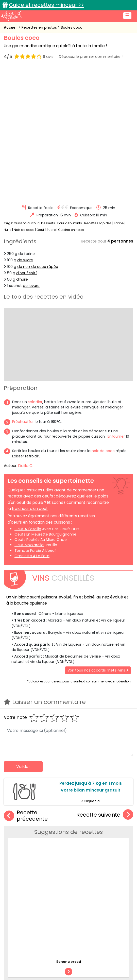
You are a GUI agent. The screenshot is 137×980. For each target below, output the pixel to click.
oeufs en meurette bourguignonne (45, 402)
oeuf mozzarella (29, 413)
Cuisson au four (26, 91)
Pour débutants (70, 91)
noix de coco (103, 319)
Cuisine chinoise (71, 98)
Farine (119, 91)
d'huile (22, 147)
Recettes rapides (98, 91)
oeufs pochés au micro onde (41, 408)
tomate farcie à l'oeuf (35, 419)
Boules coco (72, 27)
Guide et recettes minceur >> (46, 5)
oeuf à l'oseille (28, 397)
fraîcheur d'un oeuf (30, 377)
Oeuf (40, 98)
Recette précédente (26, 684)
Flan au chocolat (85, 816)
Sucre (51, 98)
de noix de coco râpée (38, 135)
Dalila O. (26, 334)
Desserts (48, 91)
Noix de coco (24, 98)
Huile (8, 98)
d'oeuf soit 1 (27, 141)
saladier (35, 270)
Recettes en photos (40, 27)
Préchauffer (23, 290)
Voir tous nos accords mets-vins (98, 538)
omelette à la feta (32, 424)
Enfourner (116, 304)
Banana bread (83, 720)
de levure (31, 154)
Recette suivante (105, 683)
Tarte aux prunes (85, 768)
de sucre (25, 128)
